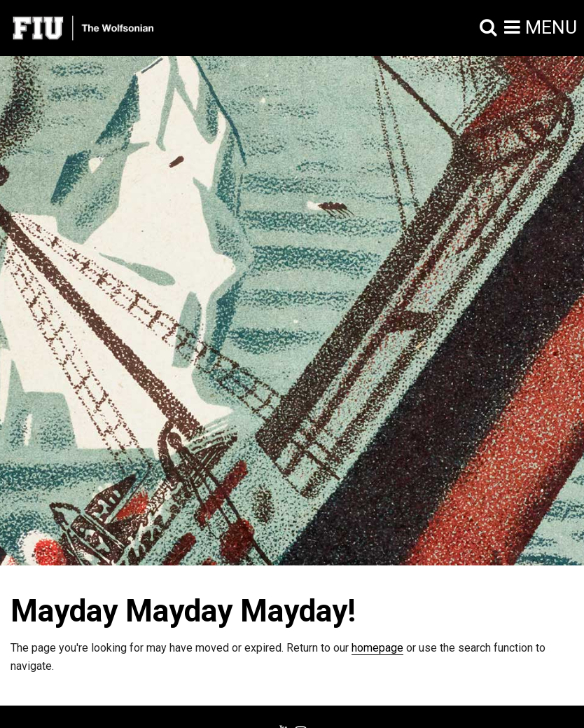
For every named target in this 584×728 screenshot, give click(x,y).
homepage (377, 648)
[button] (488, 28)
